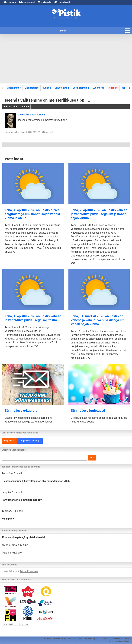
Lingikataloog (32, 88)
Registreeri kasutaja (30, 441)
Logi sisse (9, 441)
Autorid (25, 107)
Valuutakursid (62, 88)
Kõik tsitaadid (11, 107)
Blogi (111, 641)
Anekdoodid (45, 2)
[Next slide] (129, 88)
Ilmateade (10, 2)
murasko (15, 132)
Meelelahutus (14, 88)
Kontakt (118, 641)
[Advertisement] (66, 59)
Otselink (48, 132)
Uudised (47, 88)
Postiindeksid (62, 2)
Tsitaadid (113, 88)
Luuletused (98, 88)
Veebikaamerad (81, 88)
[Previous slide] (3, 88)
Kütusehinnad (27, 2)
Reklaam (126, 641)
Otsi (92, 458)
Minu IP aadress (29, 571)
